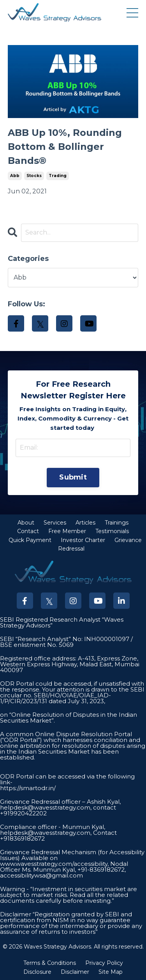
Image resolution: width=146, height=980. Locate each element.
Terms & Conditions (50, 963)
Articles (85, 523)
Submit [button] (73, 477)
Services (55, 523)
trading (58, 176)
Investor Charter (83, 540)
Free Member (67, 531)
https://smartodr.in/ (28, 788)
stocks (34, 176)
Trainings (117, 523)
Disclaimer (75, 972)
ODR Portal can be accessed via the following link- (67, 779)
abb (15, 176)
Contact (28, 531)
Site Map (111, 972)
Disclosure (37, 972)
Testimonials (112, 531)
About (26, 523)
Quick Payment (30, 540)
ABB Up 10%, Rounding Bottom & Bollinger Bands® (65, 147)
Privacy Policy (104, 963)
